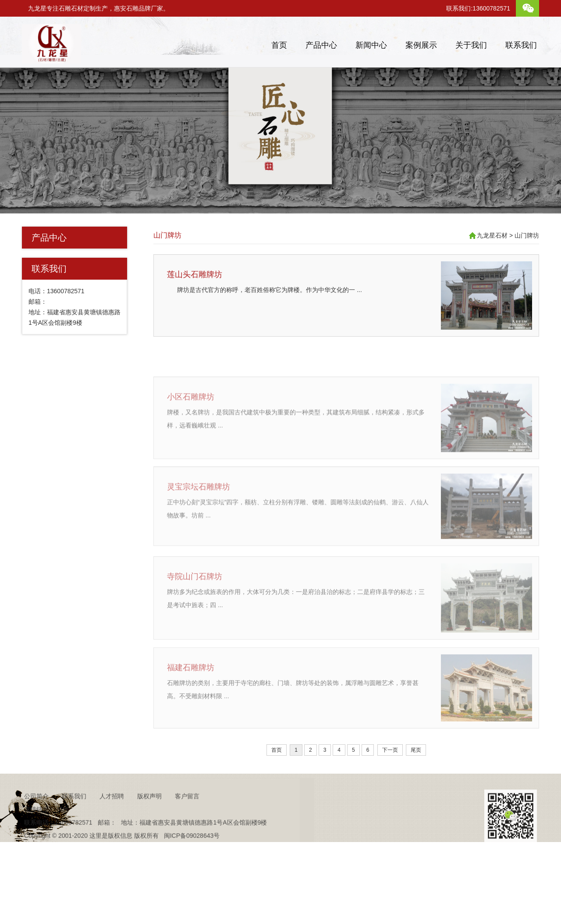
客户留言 (187, 817)
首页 (279, 45)
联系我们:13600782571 (478, 8)
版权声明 (149, 817)
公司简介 (36, 817)
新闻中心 (371, 45)
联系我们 (521, 45)
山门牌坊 (167, 235)
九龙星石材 (492, 235)
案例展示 (421, 45)
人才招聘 (112, 817)
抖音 (63, 830)
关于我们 (471, 45)
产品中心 (321, 45)
